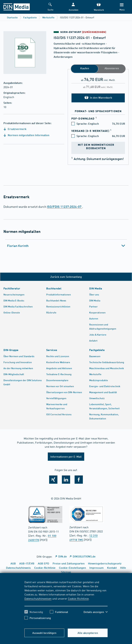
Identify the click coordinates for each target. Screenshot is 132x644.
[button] (73, 7)
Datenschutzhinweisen (38, 598)
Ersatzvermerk (15, 129)
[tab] (66, 246)
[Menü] (122, 7)
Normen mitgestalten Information (26, 135)
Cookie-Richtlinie (78, 598)
